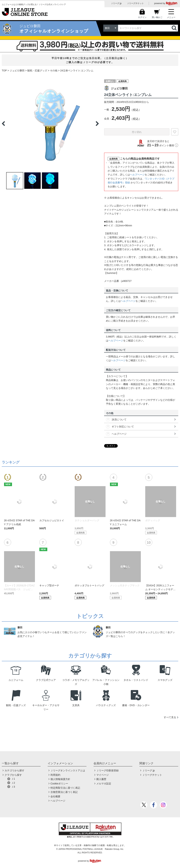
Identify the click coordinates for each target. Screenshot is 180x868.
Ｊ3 (13, 787)
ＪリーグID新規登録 (107, 770)
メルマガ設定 (104, 784)
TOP (4, 71)
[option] (50, 124)
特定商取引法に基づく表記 (65, 788)
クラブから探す (13, 775)
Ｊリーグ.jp (116, 3)
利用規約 (55, 775)
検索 (175, 28)
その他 (54, 71)
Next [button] (97, 124)
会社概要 (55, 796)
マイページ (103, 775)
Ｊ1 (13, 779)
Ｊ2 (13, 783)
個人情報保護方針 (60, 779)
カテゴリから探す (14, 770)
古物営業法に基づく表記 (64, 792)
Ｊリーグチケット (135, 3)
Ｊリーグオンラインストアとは (68, 770)
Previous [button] (3, 124)
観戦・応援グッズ (37, 71)
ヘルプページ (137, 175)
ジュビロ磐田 (17, 71)
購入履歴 (101, 779)
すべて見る (170, 717)
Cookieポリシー (59, 784)
